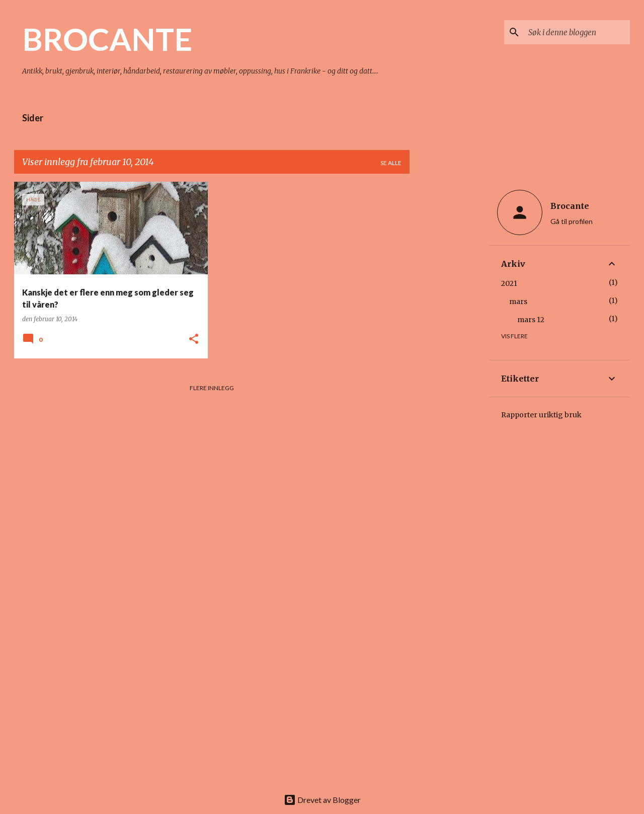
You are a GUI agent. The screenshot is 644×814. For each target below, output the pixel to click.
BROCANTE (107, 39)
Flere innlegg (212, 388)
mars (518, 302)
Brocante (570, 206)
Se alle (391, 163)
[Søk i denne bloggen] (577, 32)
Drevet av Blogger (322, 800)
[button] (194, 340)
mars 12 (531, 320)
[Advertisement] (449, 333)
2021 (509, 283)
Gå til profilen (572, 221)
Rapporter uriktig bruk (541, 415)
